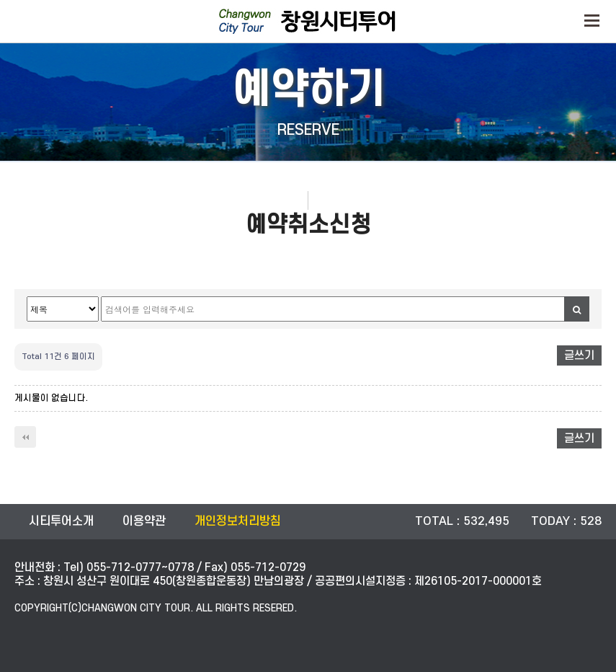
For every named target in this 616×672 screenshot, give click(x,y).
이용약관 (144, 521)
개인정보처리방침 (238, 521)
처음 (25, 437)
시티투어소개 (61, 521)
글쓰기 (579, 355)
